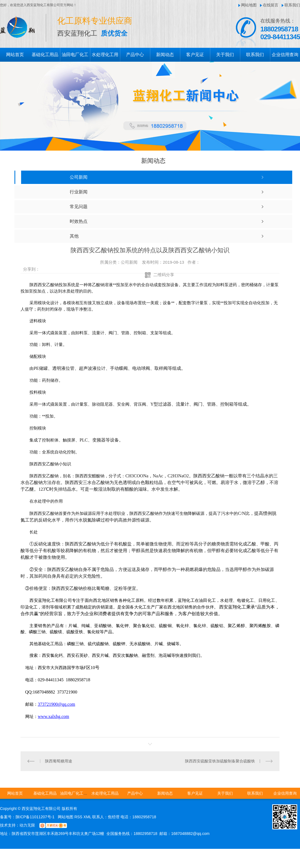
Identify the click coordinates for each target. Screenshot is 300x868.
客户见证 (195, 55)
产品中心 (135, 55)
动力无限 (27, 825)
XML (88, 817)
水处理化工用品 (105, 793)
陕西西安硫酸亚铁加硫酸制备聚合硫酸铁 (220, 761)
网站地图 (249, 5)
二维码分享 (164, 275)
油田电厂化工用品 (76, 793)
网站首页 (15, 55)
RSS (79, 817)
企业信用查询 (285, 55)
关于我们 (225, 55)
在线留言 (271, 5)
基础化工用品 (45, 55)
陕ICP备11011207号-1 (35, 817)
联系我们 (292, 5)
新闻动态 (165, 55)
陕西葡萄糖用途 (59, 761)
